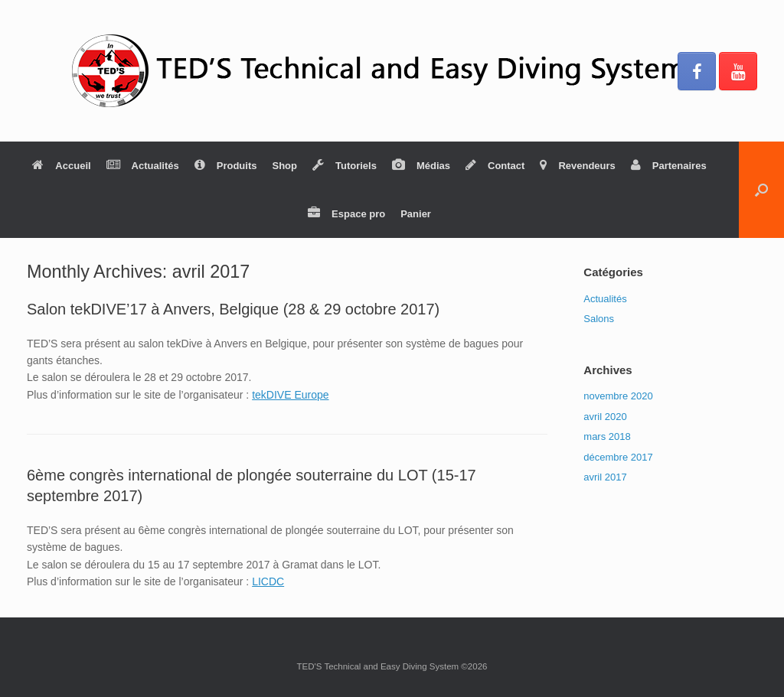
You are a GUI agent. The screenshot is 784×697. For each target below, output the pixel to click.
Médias (421, 166)
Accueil (61, 166)
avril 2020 (605, 417)
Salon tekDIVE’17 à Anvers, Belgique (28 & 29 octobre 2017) (233, 309)
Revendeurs (577, 166)
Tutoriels (345, 166)
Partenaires (669, 166)
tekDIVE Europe (290, 395)
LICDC (268, 581)
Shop (284, 166)
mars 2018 (607, 436)
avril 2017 (605, 477)
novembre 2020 (618, 396)
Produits (226, 166)
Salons (599, 319)
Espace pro (346, 214)
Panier (416, 214)
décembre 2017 (618, 457)
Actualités (143, 166)
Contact (495, 166)
